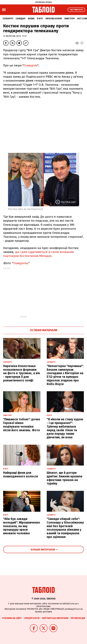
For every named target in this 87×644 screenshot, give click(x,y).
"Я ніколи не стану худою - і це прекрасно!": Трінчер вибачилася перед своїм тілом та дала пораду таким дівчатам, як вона (65, 428)
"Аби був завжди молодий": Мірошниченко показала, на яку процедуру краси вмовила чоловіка (22, 526)
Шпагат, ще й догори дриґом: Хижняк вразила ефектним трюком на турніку (64, 478)
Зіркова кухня (54, 19)
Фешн (31, 19)
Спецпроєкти (32, 618)
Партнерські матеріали (55, 618)
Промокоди (78, 618)
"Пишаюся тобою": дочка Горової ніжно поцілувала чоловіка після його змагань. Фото (22, 425)
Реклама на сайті (12, 618)
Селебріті (8, 19)
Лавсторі (69, 19)
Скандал (20, 19)
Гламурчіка (20, 263)
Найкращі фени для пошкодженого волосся (21, 475)
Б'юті (40, 19)
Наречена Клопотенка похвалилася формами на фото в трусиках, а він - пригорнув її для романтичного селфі (22, 373)
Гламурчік (30, 65)
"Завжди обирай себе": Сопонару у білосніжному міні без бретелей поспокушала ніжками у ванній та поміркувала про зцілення (65, 528)
